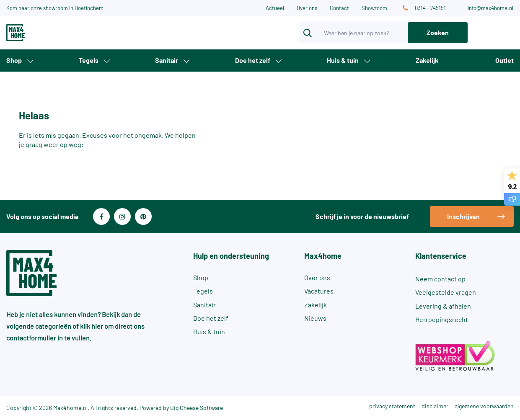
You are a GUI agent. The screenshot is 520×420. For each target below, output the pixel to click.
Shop (14, 60)
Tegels (89, 60)
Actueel (275, 8)
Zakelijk (427, 60)
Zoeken (438, 32)
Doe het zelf (253, 60)
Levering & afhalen (443, 306)
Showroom (374, 8)
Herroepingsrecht (442, 319)
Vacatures (319, 291)
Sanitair (167, 60)
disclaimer (435, 406)
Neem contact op (440, 279)
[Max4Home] (43, 33)
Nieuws (315, 318)
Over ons (307, 8)
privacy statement (392, 406)
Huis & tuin (343, 60)
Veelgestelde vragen (446, 292)
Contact (339, 8)
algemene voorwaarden (484, 406)
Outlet (504, 60)
